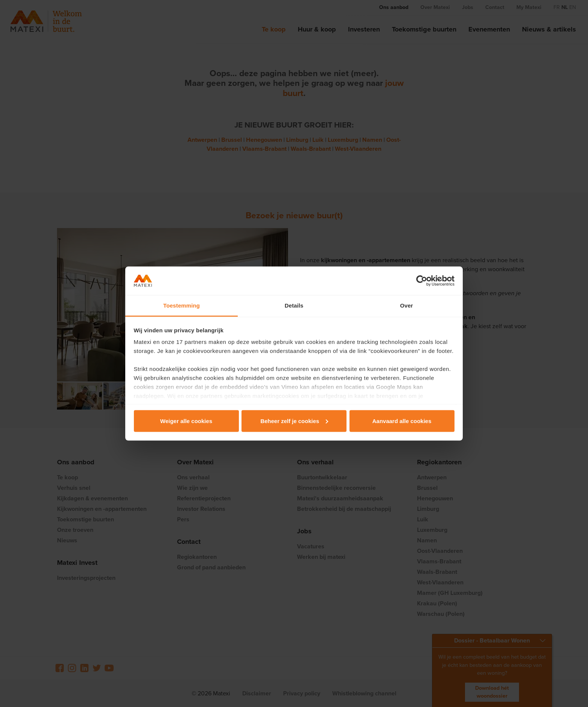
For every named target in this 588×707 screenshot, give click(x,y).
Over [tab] (407, 305)
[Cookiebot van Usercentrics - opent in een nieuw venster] (422, 281)
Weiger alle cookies (186, 421)
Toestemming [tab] (181, 305)
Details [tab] (294, 305)
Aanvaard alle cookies (402, 421)
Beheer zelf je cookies (294, 421)
